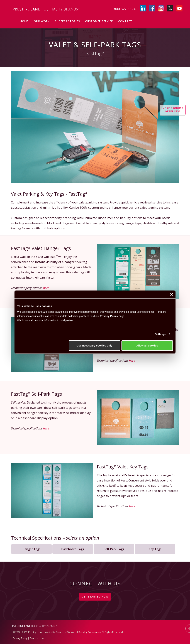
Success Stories (67, 21)
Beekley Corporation (90, 632)
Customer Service (99, 21)
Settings (160, 334)
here (46, 288)
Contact (125, 21)
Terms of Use (37, 638)
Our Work (42, 21)
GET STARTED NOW (95, 597)
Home (24, 21)
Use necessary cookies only (94, 345)
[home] (43, 9)
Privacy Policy (109, 316)
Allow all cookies (147, 345)
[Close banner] (172, 294)
